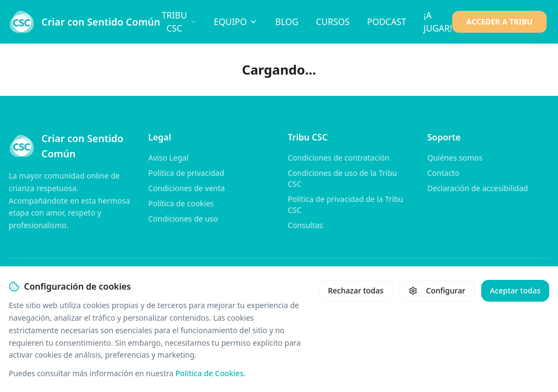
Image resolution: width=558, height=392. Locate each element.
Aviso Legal (168, 158)
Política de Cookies (210, 373)
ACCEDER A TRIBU (500, 22)
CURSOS (333, 22)
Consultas (305, 225)
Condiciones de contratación (339, 158)
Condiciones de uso (183, 219)
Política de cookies (181, 203)
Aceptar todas (515, 290)
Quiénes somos (455, 158)
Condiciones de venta (187, 188)
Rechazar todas (356, 290)
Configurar (437, 290)
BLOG (287, 22)
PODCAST (386, 22)
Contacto (443, 173)
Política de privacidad (186, 173)
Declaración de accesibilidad (478, 188)
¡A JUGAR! (438, 22)
